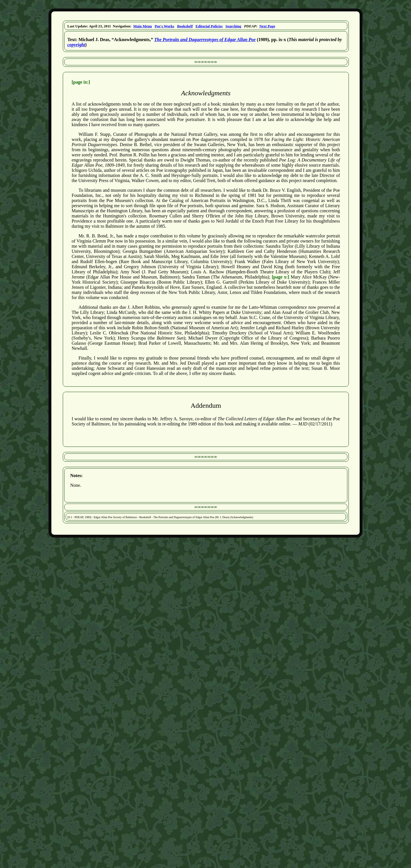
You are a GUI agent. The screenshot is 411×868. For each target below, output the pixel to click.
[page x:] (280, 277)
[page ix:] (81, 82)
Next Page (267, 26)
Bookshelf (185, 26)
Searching (233, 26)
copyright (76, 45)
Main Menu (143, 26)
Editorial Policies (209, 26)
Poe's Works (165, 26)
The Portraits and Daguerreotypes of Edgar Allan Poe (205, 40)
